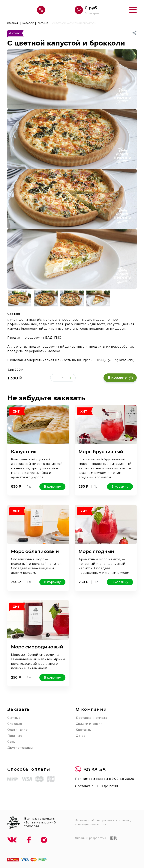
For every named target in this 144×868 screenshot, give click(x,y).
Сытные (14, 718)
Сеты (12, 742)
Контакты (84, 730)
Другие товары (20, 748)
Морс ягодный (96, 551)
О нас (81, 736)
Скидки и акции (89, 724)
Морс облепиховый (35, 551)
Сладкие (15, 724)
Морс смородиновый (37, 647)
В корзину (120, 378)
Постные (15, 736)
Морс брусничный (101, 452)
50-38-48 (90, 770)
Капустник (24, 452)
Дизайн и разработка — (96, 838)
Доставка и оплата (92, 718)
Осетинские (17, 730)
